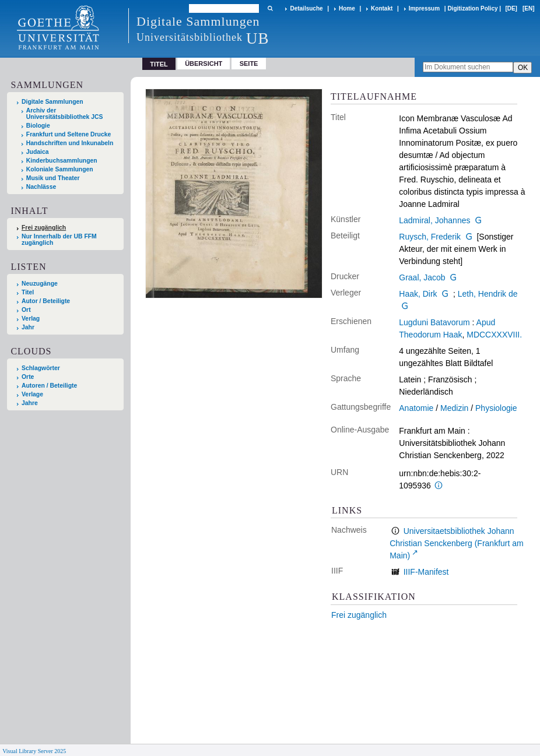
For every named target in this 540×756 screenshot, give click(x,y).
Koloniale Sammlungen (60, 169)
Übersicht (204, 64)
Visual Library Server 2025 (34, 751)
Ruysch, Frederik (430, 237)
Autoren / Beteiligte (49, 386)
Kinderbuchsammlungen (62, 161)
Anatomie (416, 408)
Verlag (31, 319)
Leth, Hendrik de (488, 294)
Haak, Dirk (418, 294)
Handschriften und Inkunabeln (70, 143)
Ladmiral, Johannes (434, 220)
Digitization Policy (472, 8)
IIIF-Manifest (426, 572)
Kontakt (382, 8)
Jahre (30, 403)
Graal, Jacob (422, 277)
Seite (249, 64)
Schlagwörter (41, 368)
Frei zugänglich (359, 615)
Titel (28, 292)
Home (347, 8)
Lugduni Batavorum (434, 322)
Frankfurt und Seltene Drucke (69, 134)
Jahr (28, 327)
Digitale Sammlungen (52, 102)
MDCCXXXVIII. (494, 335)
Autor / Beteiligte (46, 301)
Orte (28, 377)
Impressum (424, 8)
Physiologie (496, 408)
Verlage (32, 394)
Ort (26, 310)
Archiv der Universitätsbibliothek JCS (65, 114)
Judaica (38, 152)
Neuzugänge (40, 284)
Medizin (454, 408)
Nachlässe (41, 187)
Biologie (38, 126)
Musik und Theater (53, 178)
